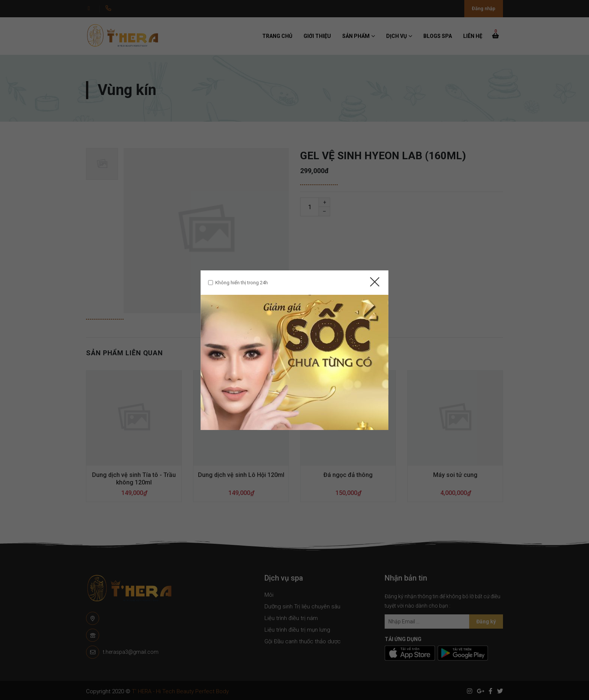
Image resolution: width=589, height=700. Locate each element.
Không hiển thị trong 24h (242, 283)
